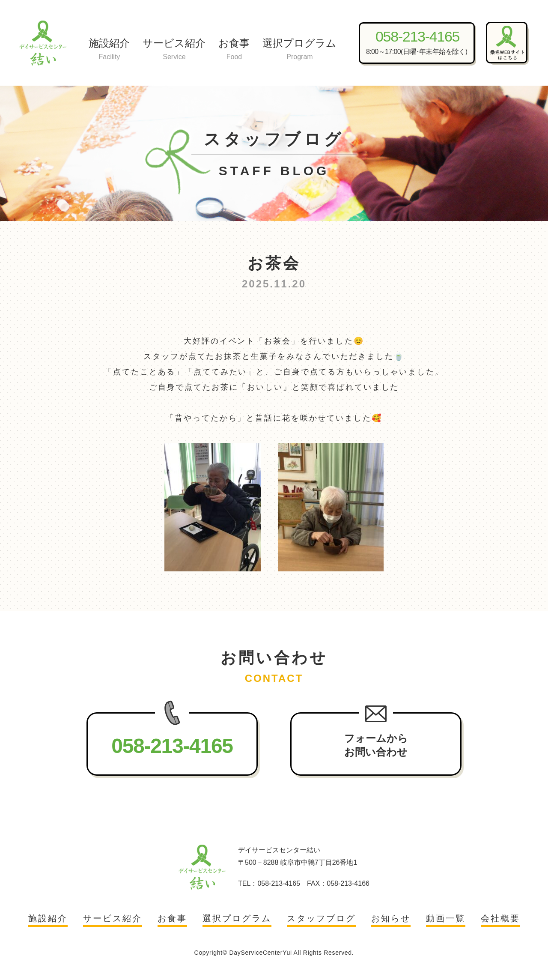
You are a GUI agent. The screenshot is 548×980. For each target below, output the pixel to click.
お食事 (234, 50)
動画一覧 (446, 918)
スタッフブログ (321, 918)
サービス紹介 (174, 50)
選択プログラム (299, 50)
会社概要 (500, 918)
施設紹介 (109, 50)
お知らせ (391, 918)
